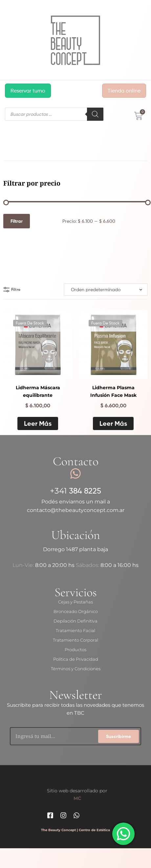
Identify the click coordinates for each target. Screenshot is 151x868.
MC (77, 798)
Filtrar (17, 221)
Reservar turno (28, 91)
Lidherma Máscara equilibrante (38, 391)
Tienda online (124, 91)
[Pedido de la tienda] (106, 290)
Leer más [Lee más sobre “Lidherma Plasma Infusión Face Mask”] (113, 423)
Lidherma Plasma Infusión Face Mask (113, 391)
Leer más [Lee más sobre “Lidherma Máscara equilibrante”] (38, 423)
